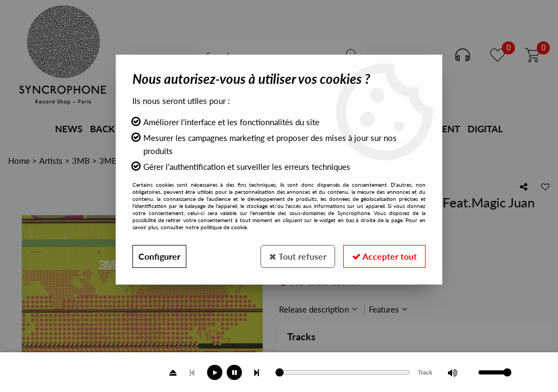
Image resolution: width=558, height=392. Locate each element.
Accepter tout (384, 256)
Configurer (159, 256)
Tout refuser (298, 256)
